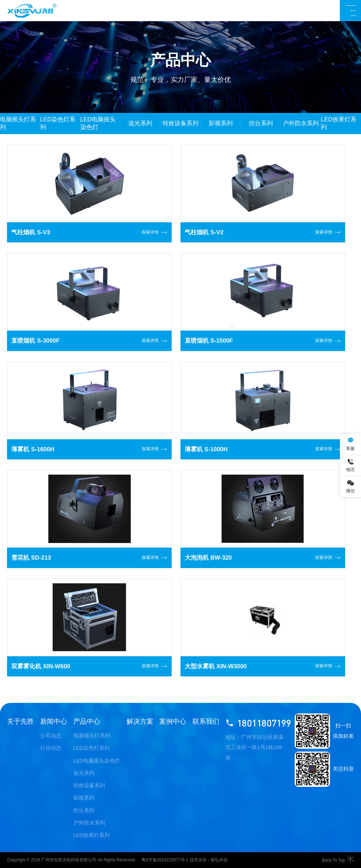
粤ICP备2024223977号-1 (165, 860)
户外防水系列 (89, 823)
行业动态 (51, 748)
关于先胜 (20, 721)
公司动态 (51, 736)
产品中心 (87, 721)
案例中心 (173, 721)
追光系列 (84, 773)
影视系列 (84, 798)
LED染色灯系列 (92, 748)
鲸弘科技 (219, 860)
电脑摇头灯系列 (92, 736)
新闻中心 (54, 721)
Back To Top (338, 860)
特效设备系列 (89, 785)
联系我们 (206, 721)
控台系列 (84, 810)
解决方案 (140, 721)
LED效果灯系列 (92, 835)
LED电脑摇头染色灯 (97, 761)
